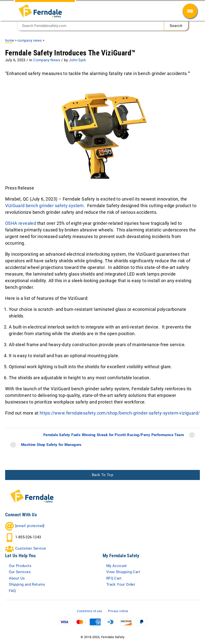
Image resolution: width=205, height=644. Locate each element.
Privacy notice (118, 611)
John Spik (77, 60)
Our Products (20, 566)
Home (10, 40)
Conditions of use (89, 611)
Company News (30, 40)
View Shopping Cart (123, 572)
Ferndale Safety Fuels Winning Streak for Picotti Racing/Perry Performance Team (114, 435)
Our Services (20, 572)
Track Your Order (121, 584)
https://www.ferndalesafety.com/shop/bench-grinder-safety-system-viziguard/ (120, 413)
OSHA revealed (21, 223)
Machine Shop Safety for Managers (51, 445)
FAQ (12, 591)
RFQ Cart (114, 578)
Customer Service (30, 548)
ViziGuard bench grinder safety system (44, 206)
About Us (17, 578)
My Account (117, 566)
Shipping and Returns (27, 584)
